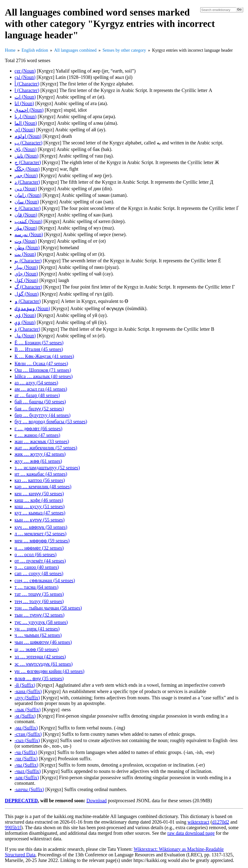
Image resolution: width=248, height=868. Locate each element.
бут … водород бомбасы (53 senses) (51, 422)
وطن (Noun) (27, 248)
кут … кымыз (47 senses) (40, 513)
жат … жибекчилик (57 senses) (46, 448)
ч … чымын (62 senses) (38, 635)
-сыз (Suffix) (27, 740)
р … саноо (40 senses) (37, 567)
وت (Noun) (26, 241)
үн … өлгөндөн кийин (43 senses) (49, 671)
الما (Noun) (26, 123)
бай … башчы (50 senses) (40, 402)
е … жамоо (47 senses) (37, 435)
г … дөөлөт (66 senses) (39, 429)
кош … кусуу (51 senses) (40, 506)
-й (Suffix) (25, 685)
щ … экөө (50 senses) (37, 649)
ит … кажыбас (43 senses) (41, 474)
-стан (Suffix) (28, 734)
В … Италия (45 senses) (39, 349)
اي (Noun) (25, 130)
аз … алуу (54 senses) (36, 383)
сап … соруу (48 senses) (39, 573)
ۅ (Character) (28, 301)
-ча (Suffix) (26, 752)
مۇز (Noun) (26, 228)
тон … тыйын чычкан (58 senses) (48, 608)
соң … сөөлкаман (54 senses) (45, 580)
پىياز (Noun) (26, 267)
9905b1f (13, 827)
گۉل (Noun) (27, 294)
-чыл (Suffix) (28, 771)
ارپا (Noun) (26, 116)
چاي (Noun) (26, 274)
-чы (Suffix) (26, 765)
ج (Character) (28, 162)
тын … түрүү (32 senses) (39, 615)
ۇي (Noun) (25, 315)
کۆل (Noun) (26, 280)
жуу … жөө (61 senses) (38, 461)
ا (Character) (27, 90)
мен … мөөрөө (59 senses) (42, 541)
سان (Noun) (27, 202)
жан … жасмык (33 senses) (42, 441)
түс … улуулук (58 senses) (41, 622)
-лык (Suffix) (28, 710)
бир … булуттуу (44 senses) (43, 415)
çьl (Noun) (25, 77)
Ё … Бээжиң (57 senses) (39, 343)
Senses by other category (124, 50)
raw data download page (191, 833)
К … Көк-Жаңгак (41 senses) (44, 356)
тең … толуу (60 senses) (39, 601)
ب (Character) (28, 143)
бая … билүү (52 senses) (39, 409)
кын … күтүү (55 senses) (40, 520)
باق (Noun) (26, 149)
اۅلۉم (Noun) (28, 136)
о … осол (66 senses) (36, 554)
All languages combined (75, 50)
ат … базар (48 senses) (37, 395)
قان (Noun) (26, 215)
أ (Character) (27, 84)
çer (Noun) (25, 71)
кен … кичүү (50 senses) (39, 494)
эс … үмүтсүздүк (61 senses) (44, 664)
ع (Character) (28, 208)
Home (10, 50)
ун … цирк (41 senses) (37, 629)
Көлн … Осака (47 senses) (41, 364)
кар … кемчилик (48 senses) (43, 487)
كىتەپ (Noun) (28, 221)
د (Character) (27, 182)
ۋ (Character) (27, 329)
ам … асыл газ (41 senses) (41, 389)
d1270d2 (221, 822)
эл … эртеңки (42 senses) (40, 657)
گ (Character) (28, 287)
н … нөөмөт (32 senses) (39, 548)
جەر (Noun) (26, 175)
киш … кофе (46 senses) (39, 500)
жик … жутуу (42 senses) (40, 454)
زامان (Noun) (28, 195)
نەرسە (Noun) (29, 234)
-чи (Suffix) (26, 759)
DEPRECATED (21, 801)
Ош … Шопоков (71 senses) (43, 370)
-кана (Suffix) (28, 691)
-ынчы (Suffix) (29, 789)
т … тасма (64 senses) (36, 587)
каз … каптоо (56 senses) (40, 480)
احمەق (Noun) (29, 110)
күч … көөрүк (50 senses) (41, 527)
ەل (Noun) (25, 336)
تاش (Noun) (27, 156)
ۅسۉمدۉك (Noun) (32, 308)
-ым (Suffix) (27, 777)
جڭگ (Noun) (27, 169)
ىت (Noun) (25, 254)
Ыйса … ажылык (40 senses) (44, 376)
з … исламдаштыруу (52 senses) (47, 468)
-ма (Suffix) (26, 728)
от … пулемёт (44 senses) (40, 561)
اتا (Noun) (24, 103)
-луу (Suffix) (27, 698)
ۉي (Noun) (25, 322)
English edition (35, 50)
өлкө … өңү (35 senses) (39, 678)
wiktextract (198, 822)
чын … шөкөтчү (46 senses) (43, 642)
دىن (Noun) (26, 189)
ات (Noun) (25, 97)
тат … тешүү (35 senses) (39, 594)
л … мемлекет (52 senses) (40, 534)
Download (97, 801)
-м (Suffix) (25, 716)
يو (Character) (28, 261)
